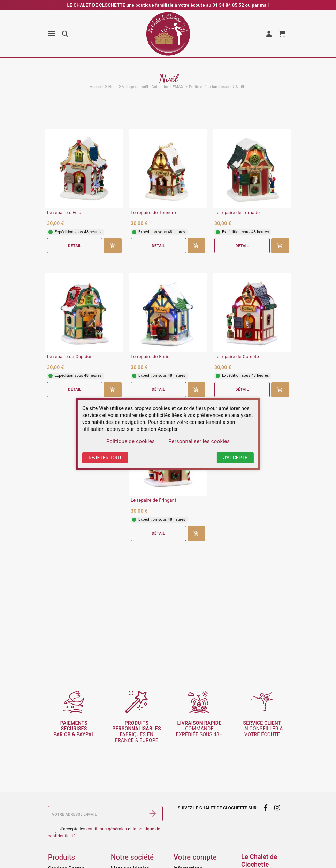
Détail (75, 246)
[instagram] (277, 808)
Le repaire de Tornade (237, 213)
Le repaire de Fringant (154, 500)
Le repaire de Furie (150, 357)
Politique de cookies (131, 441)
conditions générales (107, 829)
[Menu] (52, 34)
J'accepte (235, 458)
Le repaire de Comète (237, 357)
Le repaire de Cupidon (70, 357)
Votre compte (195, 857)
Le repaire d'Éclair (66, 213)
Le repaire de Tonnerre (154, 213)
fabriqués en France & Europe (137, 732)
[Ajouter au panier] (113, 246)
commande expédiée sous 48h (200, 729)
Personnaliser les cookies (199, 441)
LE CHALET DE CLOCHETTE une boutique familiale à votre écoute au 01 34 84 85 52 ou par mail (168, 5)
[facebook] (265, 808)
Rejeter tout (105, 458)
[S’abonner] (153, 814)
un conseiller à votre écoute (262, 729)
